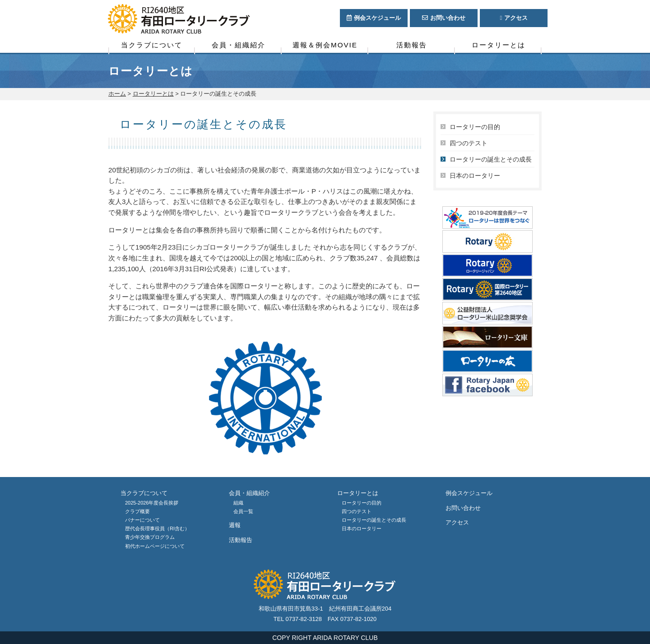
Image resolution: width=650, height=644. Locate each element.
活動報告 (412, 45)
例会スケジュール (469, 493)
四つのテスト (469, 143)
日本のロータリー (475, 176)
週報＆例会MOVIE (325, 45)
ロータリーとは (499, 45)
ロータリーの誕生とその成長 (491, 159)
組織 (238, 503)
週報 (235, 525)
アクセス (457, 522)
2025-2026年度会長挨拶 (152, 503)
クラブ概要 (137, 511)
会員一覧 (243, 511)
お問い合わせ (463, 508)
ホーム (117, 94)
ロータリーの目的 (475, 127)
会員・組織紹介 (239, 45)
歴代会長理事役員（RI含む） (157, 528)
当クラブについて (152, 45)
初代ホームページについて (155, 546)
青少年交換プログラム (150, 537)
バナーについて (142, 520)
